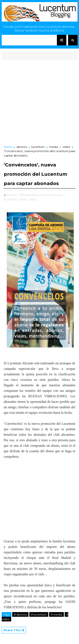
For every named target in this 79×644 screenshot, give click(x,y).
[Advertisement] (39, 103)
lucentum (38, 147)
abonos (22, 147)
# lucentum (39, 614)
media (54, 147)
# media (56, 614)
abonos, (58, 195)
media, (23, 199)
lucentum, (11, 199)
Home (8, 147)
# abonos (20, 614)
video (66, 147)
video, (32, 199)
